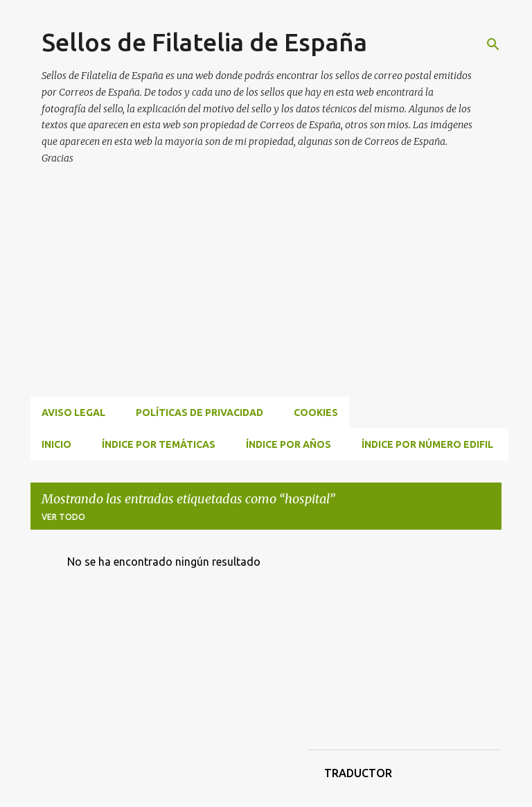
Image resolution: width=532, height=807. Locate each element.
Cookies (316, 413)
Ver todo (63, 517)
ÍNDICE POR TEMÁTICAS (159, 444)
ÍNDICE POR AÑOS (289, 444)
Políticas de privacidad (199, 413)
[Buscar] (493, 44)
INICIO (56, 444)
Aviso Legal (73, 413)
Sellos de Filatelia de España (204, 42)
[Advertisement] (281, 297)
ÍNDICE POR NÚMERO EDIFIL (427, 444)
